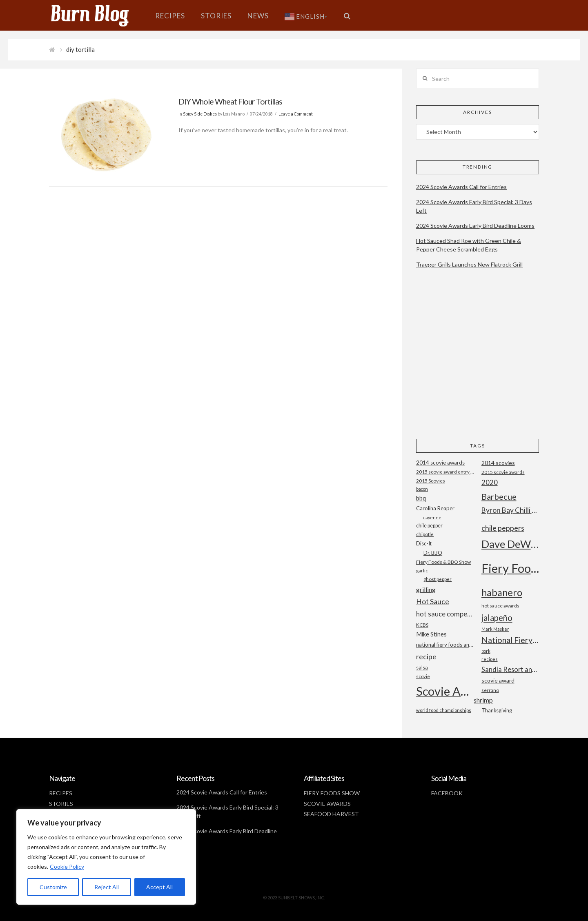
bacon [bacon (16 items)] (422, 489)
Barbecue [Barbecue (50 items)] (499, 496)
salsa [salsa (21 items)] (422, 667)
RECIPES (61, 793)
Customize (53, 887)
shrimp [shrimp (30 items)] (483, 700)
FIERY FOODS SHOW (332, 793)
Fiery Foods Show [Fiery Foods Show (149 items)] (510, 568)
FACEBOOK (447, 793)
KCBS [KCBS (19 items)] (422, 625)
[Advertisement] (478, 360)
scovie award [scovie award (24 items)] (498, 680)
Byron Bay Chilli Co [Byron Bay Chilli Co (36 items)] (510, 510)
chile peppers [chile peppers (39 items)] (503, 528)
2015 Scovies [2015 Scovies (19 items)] (431, 481)
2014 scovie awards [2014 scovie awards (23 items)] (440, 463)
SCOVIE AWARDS (327, 804)
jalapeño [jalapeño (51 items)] (497, 618)
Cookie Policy (67, 866)
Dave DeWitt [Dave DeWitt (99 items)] (510, 544)
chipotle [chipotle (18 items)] (425, 534)
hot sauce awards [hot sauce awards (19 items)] (500, 606)
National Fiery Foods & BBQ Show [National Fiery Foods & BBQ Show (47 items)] (510, 640)
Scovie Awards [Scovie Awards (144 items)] (445, 691)
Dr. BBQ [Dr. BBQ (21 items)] (433, 553)
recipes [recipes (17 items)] (490, 659)
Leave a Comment (296, 114)
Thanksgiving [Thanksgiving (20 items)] (497, 711)
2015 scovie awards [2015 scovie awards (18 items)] (503, 472)
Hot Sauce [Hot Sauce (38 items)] (433, 601)
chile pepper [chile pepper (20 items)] (429, 526)
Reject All (107, 887)
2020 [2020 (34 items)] (490, 482)
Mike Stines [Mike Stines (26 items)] (431, 634)
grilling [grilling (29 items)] (426, 590)
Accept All (159, 887)
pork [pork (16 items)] (486, 651)
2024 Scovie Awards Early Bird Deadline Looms (475, 226)
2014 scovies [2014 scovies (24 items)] (498, 463)
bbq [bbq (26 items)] (421, 498)
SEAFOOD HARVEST (331, 814)
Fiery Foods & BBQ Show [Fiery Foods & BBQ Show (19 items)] (443, 562)
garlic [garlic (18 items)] (422, 571)
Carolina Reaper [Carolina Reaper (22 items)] (435, 508)
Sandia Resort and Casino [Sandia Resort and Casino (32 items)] (510, 669)
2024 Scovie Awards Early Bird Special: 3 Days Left (474, 206)
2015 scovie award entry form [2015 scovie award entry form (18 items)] (445, 472)
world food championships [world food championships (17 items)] (444, 710)
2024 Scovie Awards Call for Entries (461, 187)
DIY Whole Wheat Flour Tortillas (230, 101)
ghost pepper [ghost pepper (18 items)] (438, 579)
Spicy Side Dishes (200, 114)
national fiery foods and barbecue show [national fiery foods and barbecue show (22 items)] (445, 645)
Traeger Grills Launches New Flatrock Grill (469, 264)
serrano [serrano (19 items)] (490, 690)
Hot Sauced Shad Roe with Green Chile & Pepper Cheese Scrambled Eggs (469, 245)
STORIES (61, 804)
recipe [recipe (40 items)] (426, 656)
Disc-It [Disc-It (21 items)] (424, 543)
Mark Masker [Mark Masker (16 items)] (495, 629)
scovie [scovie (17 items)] (423, 676)
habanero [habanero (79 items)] (502, 592)
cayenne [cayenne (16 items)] (432, 517)
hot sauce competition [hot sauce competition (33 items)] (445, 614)
